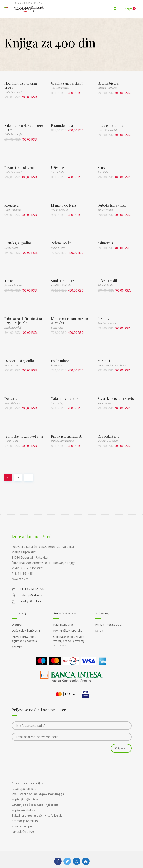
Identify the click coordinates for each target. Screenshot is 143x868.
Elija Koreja (11, 365)
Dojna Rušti (11, 248)
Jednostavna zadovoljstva (24, 436)
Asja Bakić (103, 172)
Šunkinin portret (64, 281)
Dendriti (11, 398)
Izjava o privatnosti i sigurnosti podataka (24, 639)
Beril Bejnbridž (13, 210)
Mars (101, 168)
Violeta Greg (58, 248)
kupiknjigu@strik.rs (25, 799)
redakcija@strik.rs (24, 789)
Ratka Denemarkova (62, 441)
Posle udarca (61, 361)
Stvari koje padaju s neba (116, 398)
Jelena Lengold (59, 210)
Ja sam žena (106, 319)
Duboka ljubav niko (112, 205)
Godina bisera (108, 83)
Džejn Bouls (11, 441)
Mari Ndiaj (57, 403)
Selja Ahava (104, 403)
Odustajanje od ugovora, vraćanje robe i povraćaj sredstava (69, 641)
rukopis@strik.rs (23, 832)
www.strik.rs (20, 579)
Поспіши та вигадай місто (21, 85)
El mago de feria (63, 205)
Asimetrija (105, 243)
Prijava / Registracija (108, 624)
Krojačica (11, 205)
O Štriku (17, 624)
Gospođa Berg (108, 436)
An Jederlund (105, 210)
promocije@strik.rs (25, 821)
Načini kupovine (63, 624)
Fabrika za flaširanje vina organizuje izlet (23, 321)
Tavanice (11, 281)
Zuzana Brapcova (107, 88)
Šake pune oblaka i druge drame (24, 128)
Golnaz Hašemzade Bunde (112, 365)
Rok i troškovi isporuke (68, 630)
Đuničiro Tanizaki (61, 285)
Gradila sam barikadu (67, 83)
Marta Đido (58, 172)
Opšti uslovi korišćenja (26, 630)
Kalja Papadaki (13, 403)
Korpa (99, 630)
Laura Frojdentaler (108, 130)
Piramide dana (62, 125)
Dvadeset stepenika (20, 361)
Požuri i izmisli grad (20, 168)
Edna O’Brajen (106, 285)
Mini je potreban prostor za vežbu (70, 321)
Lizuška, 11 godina (18, 243)
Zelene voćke (61, 243)
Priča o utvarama (110, 125)
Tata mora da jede (65, 398)
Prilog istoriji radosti (67, 436)
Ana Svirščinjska (60, 88)
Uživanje (58, 168)
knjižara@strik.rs (23, 810)
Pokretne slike (109, 281)
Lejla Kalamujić (13, 92)
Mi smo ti (104, 361)
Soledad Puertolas (108, 441)
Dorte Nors (57, 328)
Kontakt (17, 647)
